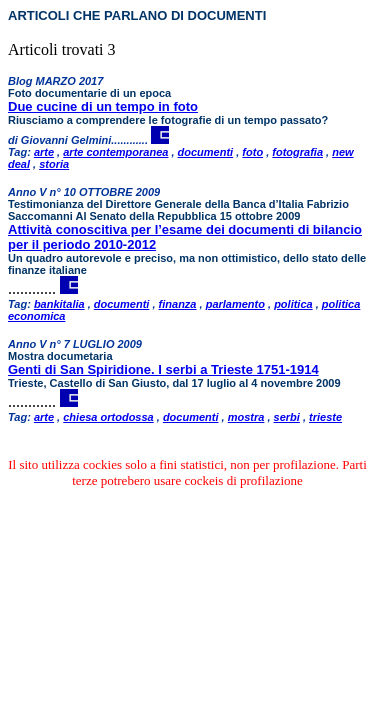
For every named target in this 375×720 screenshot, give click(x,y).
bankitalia (59, 304)
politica (293, 304)
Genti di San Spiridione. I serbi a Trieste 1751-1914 (163, 369)
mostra (246, 417)
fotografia (297, 152)
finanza (178, 304)
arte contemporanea (115, 152)
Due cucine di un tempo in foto (103, 106)
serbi (287, 417)
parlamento (235, 304)
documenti (206, 152)
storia (54, 164)
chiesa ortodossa (108, 417)
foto (252, 152)
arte (44, 152)
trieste (325, 417)
